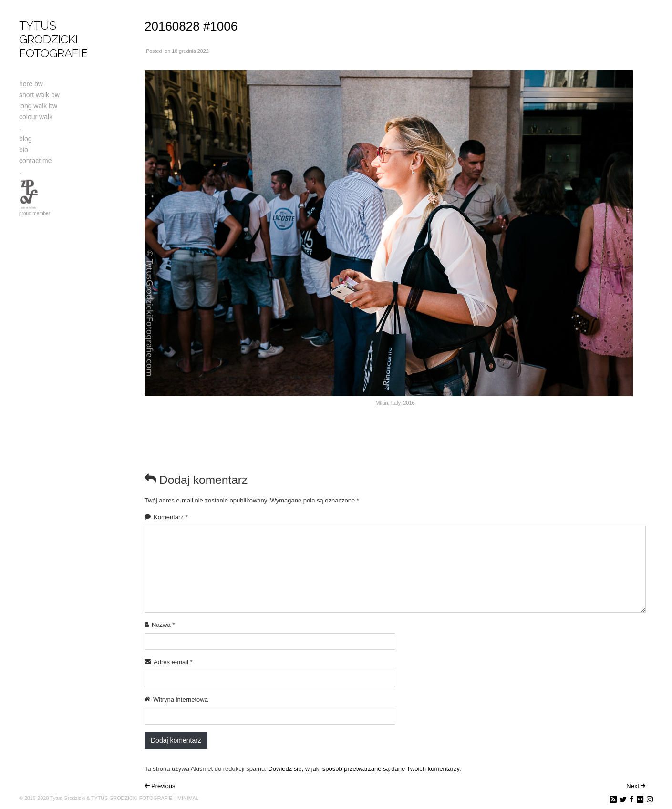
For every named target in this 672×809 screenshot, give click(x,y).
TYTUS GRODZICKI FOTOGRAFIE (53, 39)
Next (633, 786)
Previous (163, 786)
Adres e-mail (173, 662)
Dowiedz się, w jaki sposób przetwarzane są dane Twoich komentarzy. (364, 769)
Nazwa (163, 625)
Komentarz (171, 517)
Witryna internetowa (181, 700)
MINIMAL (188, 798)
